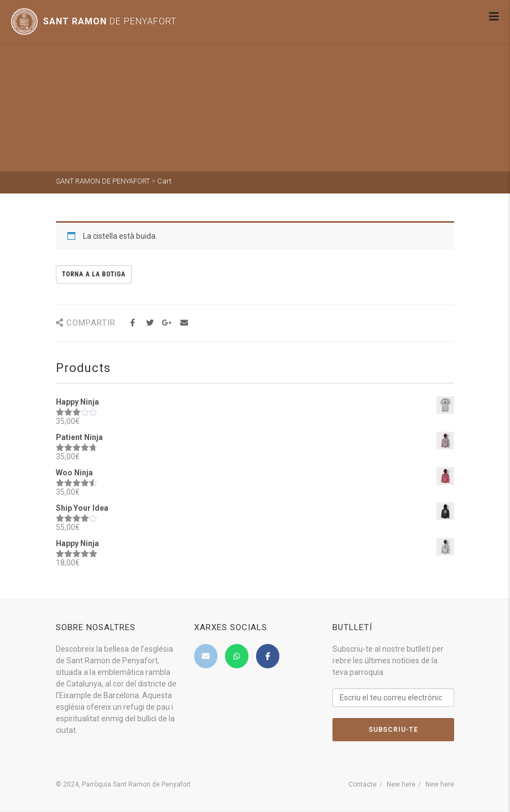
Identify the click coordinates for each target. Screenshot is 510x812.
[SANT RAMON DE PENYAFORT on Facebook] (268, 656)
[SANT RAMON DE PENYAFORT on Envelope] (206, 656)
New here (401, 784)
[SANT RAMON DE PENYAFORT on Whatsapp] (237, 656)
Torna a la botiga (94, 274)
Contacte (363, 784)
